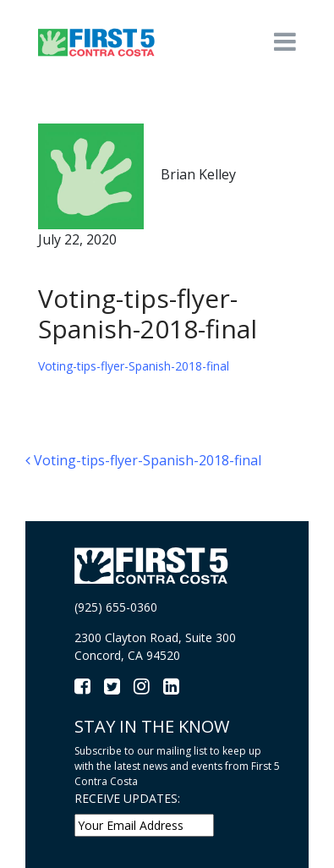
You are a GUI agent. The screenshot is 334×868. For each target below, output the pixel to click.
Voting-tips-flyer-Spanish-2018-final (134, 366)
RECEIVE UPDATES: (127, 798)
